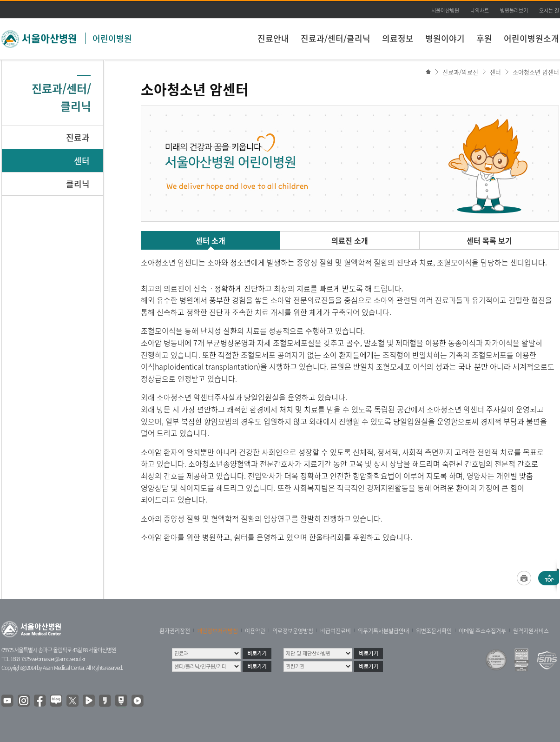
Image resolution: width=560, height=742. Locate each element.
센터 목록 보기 (489, 240)
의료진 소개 (350, 240)
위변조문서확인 (434, 631)
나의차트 (480, 10)
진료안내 (273, 38)
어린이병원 (112, 38)
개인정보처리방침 (217, 631)
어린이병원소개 (531, 38)
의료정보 (398, 38)
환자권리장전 (175, 631)
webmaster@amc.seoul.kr (58, 659)
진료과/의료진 (460, 72)
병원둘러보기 (514, 10)
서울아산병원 (445, 10)
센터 (82, 161)
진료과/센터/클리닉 (336, 38)
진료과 (78, 137)
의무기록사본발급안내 (383, 631)
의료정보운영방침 (293, 631)
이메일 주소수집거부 (482, 631)
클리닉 (78, 184)
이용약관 (255, 631)
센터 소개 (211, 240)
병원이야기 (445, 38)
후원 (484, 38)
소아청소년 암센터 (536, 72)
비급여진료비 (336, 631)
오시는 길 (549, 10)
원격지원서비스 (531, 631)
